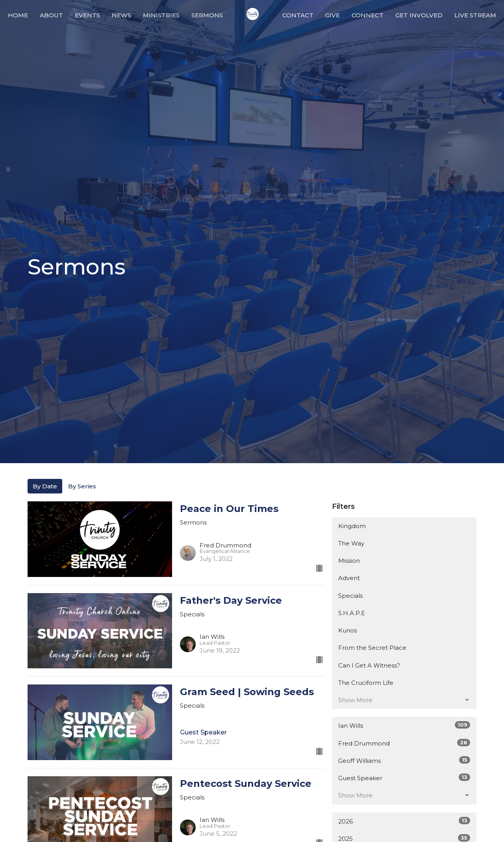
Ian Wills (404, 725)
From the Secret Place (372, 648)
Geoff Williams (404, 760)
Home (18, 15)
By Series (82, 486)
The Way (351, 543)
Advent (349, 578)
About (51, 15)
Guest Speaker (404, 778)
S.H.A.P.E (352, 613)
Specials (350, 596)
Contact (298, 15)
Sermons (207, 15)
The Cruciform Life (366, 683)
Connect (368, 15)
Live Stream (475, 15)
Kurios (347, 630)
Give (333, 15)
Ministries (161, 15)
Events (87, 15)
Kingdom (352, 526)
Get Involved (419, 15)
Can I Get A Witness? (369, 665)
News (121, 15)
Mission (349, 561)
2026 (404, 821)
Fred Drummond (404, 743)
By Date (45, 486)
